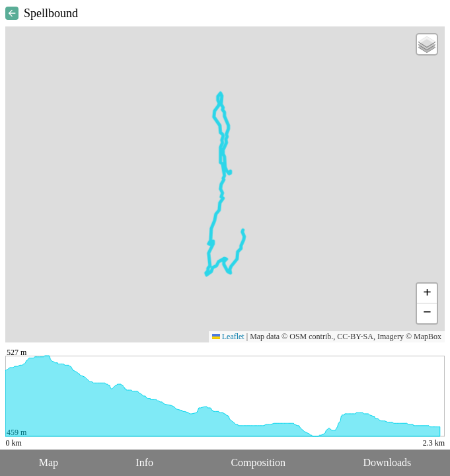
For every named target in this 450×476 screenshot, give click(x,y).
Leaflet (228, 337)
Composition (258, 462)
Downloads (387, 462)
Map (49, 462)
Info (144, 462)
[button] (427, 44)
